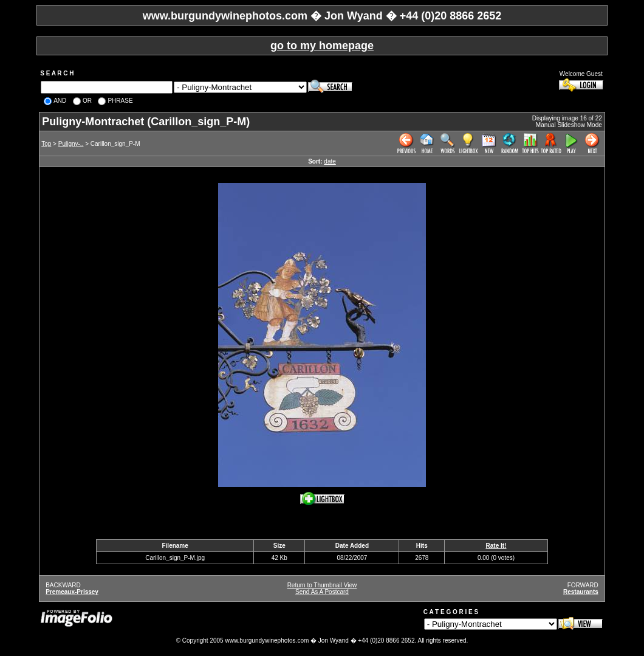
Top (46, 144)
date (330, 161)
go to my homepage (322, 46)
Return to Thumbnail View (322, 585)
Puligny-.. (71, 144)
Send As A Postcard (322, 592)
